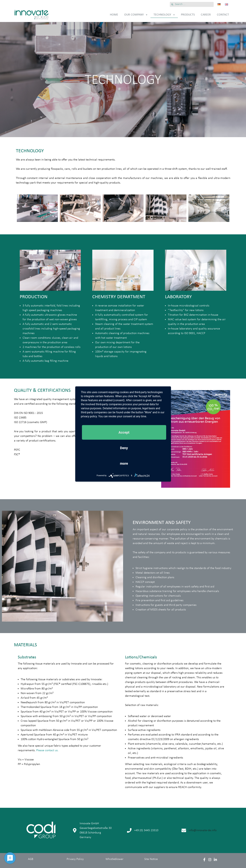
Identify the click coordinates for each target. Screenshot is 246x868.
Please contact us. (47, 750)
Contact (223, 15)
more (124, 463)
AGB (31, 859)
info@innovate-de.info (203, 830)
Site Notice (151, 859)
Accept (124, 432)
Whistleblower (114, 859)
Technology (164, 15)
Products (188, 15)
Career (206, 15)
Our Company (136, 15)
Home (114, 15)
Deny (124, 448)
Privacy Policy (75, 859)
